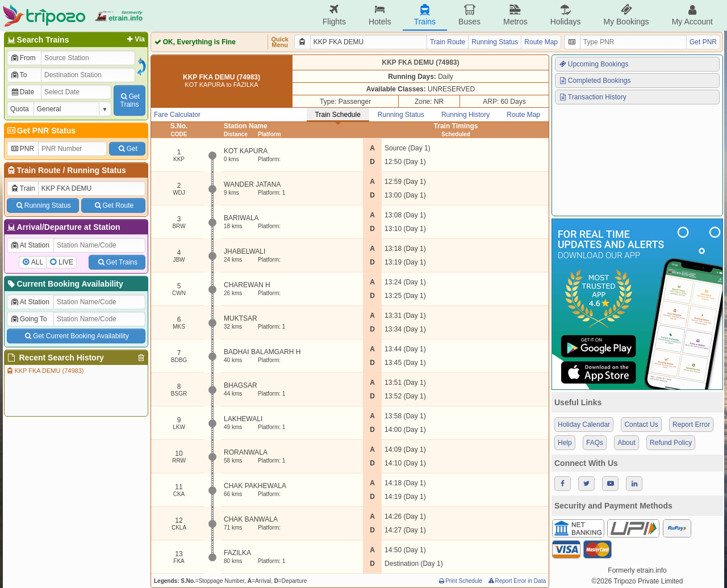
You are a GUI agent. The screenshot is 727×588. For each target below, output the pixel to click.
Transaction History (592, 97)
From (23, 58)
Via (135, 39)
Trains (425, 15)
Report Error (691, 425)
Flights (334, 15)
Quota (20, 109)
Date (22, 92)
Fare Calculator (177, 115)
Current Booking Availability (64, 284)
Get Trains (117, 262)
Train (23, 188)
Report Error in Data (517, 581)
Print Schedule (460, 581)
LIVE (66, 262)
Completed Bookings (595, 81)
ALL (37, 262)
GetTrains (129, 100)
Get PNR (703, 42)
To (18, 75)
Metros (515, 15)
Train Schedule (338, 115)
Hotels (380, 15)
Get (127, 149)
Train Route (39, 170)
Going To (29, 319)
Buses (469, 15)
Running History (465, 115)
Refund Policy (671, 443)
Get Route (113, 205)
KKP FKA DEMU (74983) (45, 371)
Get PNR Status (41, 131)
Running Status (96, 170)
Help (565, 443)
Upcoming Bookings (594, 64)
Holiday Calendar (584, 425)
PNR (22, 149)
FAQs (595, 443)
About (626, 443)
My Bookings (626, 15)
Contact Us (641, 425)
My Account (692, 15)
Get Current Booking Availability (76, 336)
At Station (30, 245)
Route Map (541, 42)
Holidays (566, 15)
